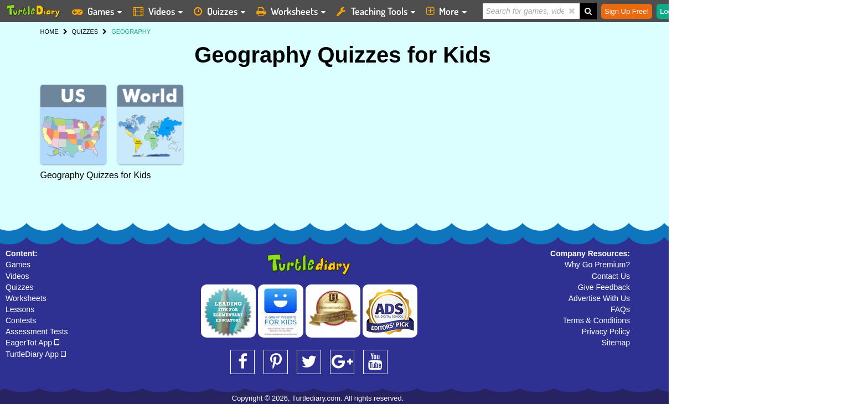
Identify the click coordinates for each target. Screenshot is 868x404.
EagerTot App (32, 343)
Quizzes (20, 287)
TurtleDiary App (36, 354)
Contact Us (611, 276)
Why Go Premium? (597, 265)
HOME (50, 32)
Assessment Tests (37, 332)
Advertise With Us (599, 298)
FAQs (620, 309)
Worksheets (26, 298)
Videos (17, 276)
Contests (21, 320)
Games (18, 265)
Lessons (20, 309)
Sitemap (616, 343)
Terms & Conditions (596, 320)
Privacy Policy (606, 332)
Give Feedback (604, 287)
